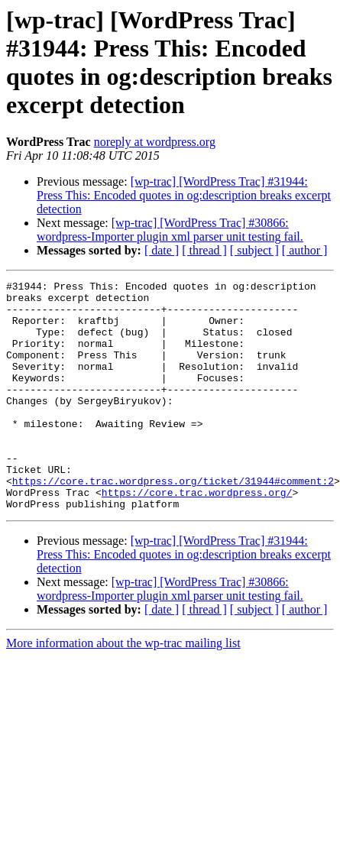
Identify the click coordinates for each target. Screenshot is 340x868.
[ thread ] (204, 250)
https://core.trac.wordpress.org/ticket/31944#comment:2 (173, 522)
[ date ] (162, 250)
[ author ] (305, 250)
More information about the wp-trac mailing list (123, 689)
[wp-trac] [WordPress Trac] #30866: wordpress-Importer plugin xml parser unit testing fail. (170, 230)
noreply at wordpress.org (155, 142)
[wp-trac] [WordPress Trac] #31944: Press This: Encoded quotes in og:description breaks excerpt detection (184, 195)
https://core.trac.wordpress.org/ (197, 536)
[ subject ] (254, 250)
